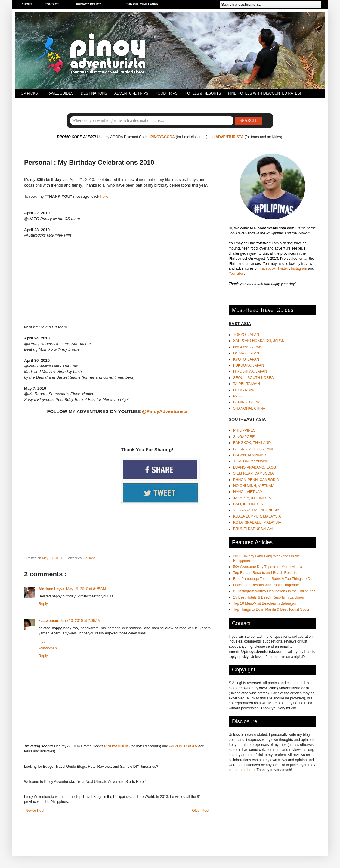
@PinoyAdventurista (165, 411)
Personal (90, 558)
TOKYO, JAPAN (246, 335)
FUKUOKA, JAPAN (249, 365)
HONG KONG (244, 390)
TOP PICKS (28, 93)
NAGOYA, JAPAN (247, 347)
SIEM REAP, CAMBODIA (253, 473)
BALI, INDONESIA (248, 504)
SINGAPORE (244, 437)
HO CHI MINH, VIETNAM (254, 486)
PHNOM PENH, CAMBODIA (256, 480)
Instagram (300, 268)
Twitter (283, 268)
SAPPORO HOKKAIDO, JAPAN (259, 341)
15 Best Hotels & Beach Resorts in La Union (269, 597)
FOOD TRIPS (167, 93)
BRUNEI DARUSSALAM (253, 529)
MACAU (240, 396)
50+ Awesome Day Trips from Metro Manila (268, 567)
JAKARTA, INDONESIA (252, 498)
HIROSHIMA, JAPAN (250, 371)
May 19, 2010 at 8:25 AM (86, 589)
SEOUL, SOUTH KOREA (253, 378)
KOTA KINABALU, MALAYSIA (257, 522)
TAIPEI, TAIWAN (247, 384)
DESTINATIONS (94, 93)
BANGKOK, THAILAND (252, 443)
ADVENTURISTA (229, 137)
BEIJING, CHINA (247, 402)
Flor (42, 643)
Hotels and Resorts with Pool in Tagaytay (266, 585)
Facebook (268, 268)
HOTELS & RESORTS (203, 93)
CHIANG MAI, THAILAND (254, 449)
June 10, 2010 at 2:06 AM (80, 621)
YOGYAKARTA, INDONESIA (256, 510)
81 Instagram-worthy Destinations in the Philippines (274, 591)
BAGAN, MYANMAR (250, 455)
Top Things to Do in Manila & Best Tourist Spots (271, 609)
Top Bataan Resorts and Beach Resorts (265, 573)
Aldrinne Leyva (51, 589)
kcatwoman (48, 621)
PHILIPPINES (244, 430)
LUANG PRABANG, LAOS (255, 467)
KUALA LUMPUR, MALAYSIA (257, 516)
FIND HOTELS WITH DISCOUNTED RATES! (264, 93)
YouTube (236, 274)
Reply (43, 604)
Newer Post (35, 811)
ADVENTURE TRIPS (131, 93)
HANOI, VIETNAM (248, 492)
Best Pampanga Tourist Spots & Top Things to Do (273, 579)
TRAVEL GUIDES (59, 93)
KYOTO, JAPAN (246, 359)
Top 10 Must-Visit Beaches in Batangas (265, 603)
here (104, 196)
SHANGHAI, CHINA (249, 408)
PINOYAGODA (163, 137)
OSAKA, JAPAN (246, 353)
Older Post (201, 811)
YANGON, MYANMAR (251, 461)
